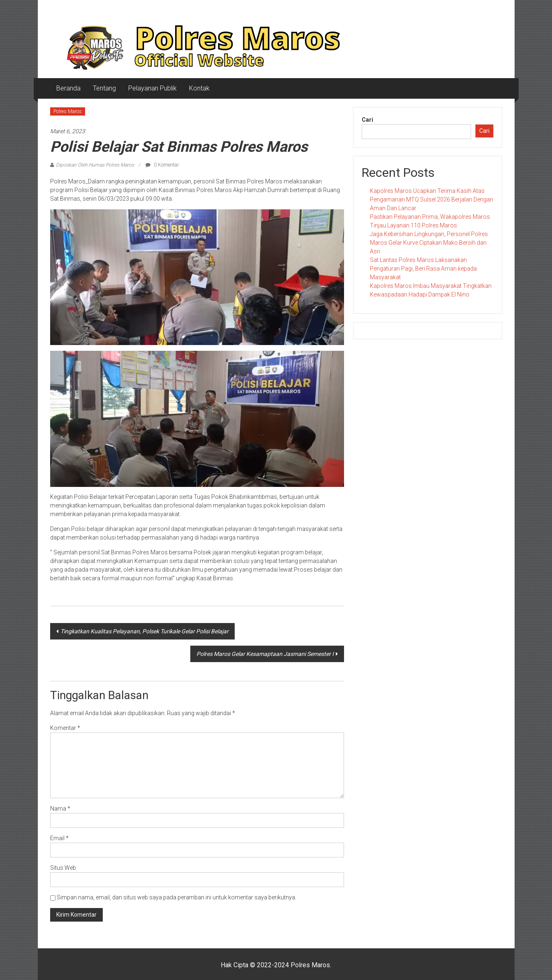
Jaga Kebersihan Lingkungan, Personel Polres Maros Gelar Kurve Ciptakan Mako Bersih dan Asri (429, 243)
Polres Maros (68, 111)
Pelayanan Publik (152, 88)
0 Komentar (162, 165)
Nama (60, 809)
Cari (367, 120)
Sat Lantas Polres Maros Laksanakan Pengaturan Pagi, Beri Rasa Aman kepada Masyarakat (423, 269)
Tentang (104, 88)
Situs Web (63, 868)
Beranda (68, 88)
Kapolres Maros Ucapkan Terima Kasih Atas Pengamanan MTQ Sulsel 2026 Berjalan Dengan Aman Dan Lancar (432, 199)
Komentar (65, 728)
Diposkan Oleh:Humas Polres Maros (95, 165)
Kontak (199, 88)
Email (59, 838)
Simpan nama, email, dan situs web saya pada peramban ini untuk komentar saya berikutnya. (177, 897)
